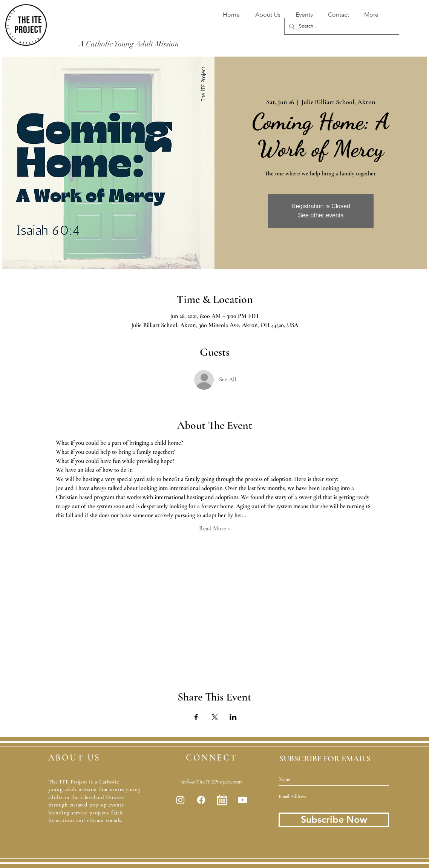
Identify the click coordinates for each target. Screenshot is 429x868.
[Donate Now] (262, 52)
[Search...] (341, 26)
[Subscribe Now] (334, 820)
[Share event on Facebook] (196, 717)
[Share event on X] (215, 717)
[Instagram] (180, 800)
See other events (321, 215)
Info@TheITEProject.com (212, 782)
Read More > (215, 528)
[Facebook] (201, 800)
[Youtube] (243, 800)
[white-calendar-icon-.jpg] (222, 800)
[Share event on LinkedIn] (233, 717)
